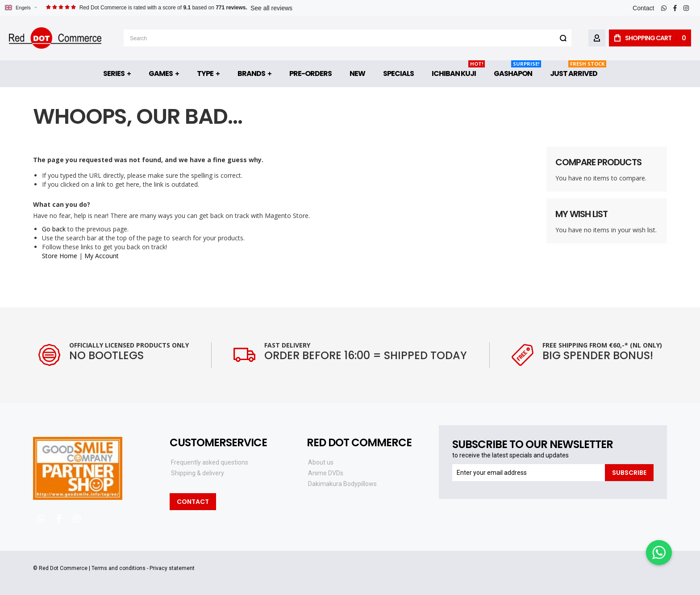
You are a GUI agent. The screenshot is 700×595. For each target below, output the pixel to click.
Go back (54, 229)
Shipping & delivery (198, 473)
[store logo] (55, 38)
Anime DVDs (326, 473)
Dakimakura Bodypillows (342, 484)
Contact (643, 8)
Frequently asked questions (210, 462)
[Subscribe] (629, 473)
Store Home (60, 256)
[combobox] (348, 38)
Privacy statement (172, 568)
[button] (21, 8)
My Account (102, 256)
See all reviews (271, 8)
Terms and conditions (119, 568)
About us (321, 462)
